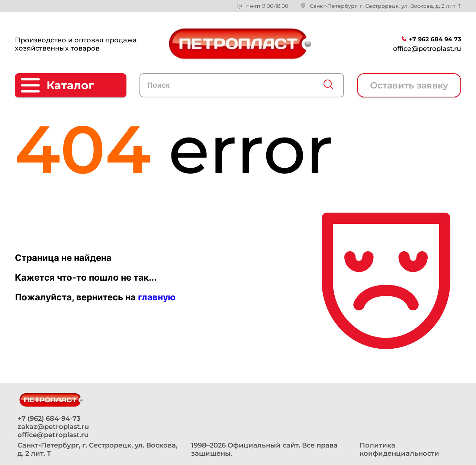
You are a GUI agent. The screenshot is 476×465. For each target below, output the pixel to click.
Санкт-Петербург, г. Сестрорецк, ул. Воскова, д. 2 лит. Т (385, 6)
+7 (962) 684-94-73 (49, 419)
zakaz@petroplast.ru (53, 427)
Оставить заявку (409, 85)
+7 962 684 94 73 (435, 39)
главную (157, 297)
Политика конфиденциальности (399, 449)
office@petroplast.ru (427, 49)
